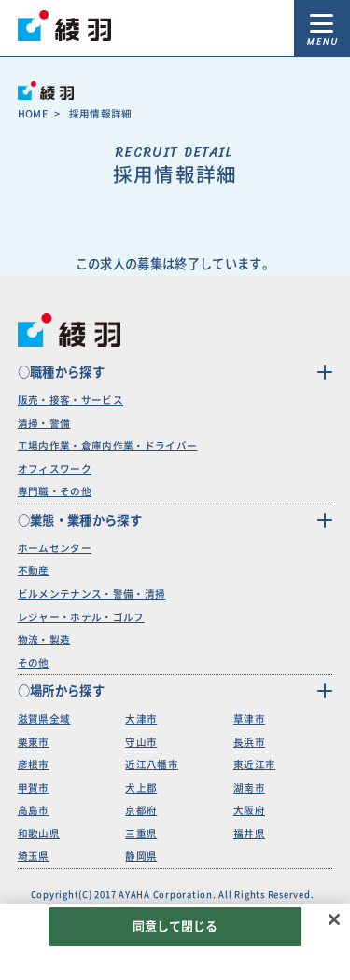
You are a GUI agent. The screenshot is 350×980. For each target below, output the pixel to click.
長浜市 (249, 742)
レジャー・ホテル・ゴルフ (81, 617)
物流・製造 (44, 640)
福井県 (249, 834)
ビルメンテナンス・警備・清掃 (92, 594)
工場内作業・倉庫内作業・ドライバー (108, 446)
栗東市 (34, 742)
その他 (34, 663)
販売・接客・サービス (70, 400)
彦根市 (34, 765)
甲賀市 (34, 788)
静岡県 (141, 856)
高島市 (34, 810)
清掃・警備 (44, 423)
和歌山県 (39, 834)
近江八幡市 (152, 765)
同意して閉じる (175, 926)
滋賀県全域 (44, 719)
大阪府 (249, 810)
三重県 (141, 834)
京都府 (141, 810)
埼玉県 (34, 856)
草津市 (249, 719)
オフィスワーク (55, 469)
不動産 (34, 571)
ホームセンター (55, 548)
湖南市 (249, 788)
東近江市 (254, 765)
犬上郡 (141, 788)
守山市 (141, 742)
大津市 (141, 719)
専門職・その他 (55, 491)
